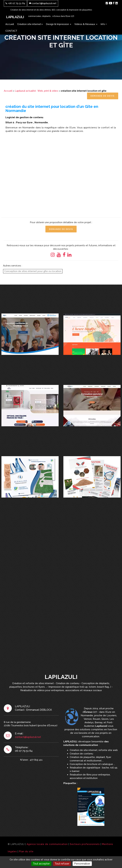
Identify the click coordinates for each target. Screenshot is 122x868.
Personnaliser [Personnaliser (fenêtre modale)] (82, 864)
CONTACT (11, 31)
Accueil (10, 24)
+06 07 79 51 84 (15, 3)
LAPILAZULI (15, 17)
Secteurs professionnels (85, 845)
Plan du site (26, 853)
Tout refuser (62, 864)
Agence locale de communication (47, 845)
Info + (104, 24)
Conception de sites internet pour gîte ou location (33, 272)
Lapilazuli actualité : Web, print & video (37, 91)
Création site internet (30, 24)
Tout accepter (41, 864)
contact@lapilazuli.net (43, 3)
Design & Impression (59, 24)
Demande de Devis (102, 96)
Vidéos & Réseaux (86, 24)
